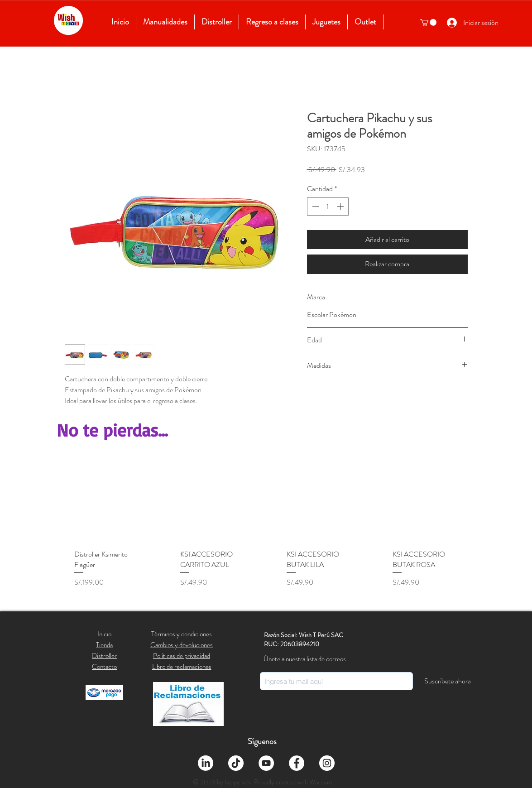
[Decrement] (315, 207)
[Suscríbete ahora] (448, 681)
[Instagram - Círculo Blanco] (327, 763)
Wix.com (321, 782)
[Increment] (341, 207)
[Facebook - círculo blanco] (297, 763)
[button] (428, 22)
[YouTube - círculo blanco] (266, 763)
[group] (266, 532)
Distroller (104, 656)
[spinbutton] (328, 207)
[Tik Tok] (236, 763)
